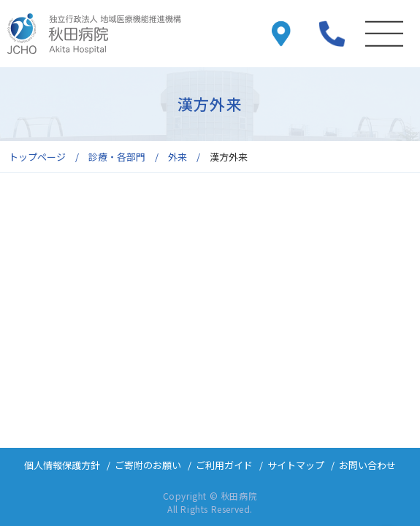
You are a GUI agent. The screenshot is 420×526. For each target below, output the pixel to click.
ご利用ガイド (224, 465)
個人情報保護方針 (62, 465)
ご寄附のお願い (148, 465)
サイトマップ (296, 465)
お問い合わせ (367, 465)
